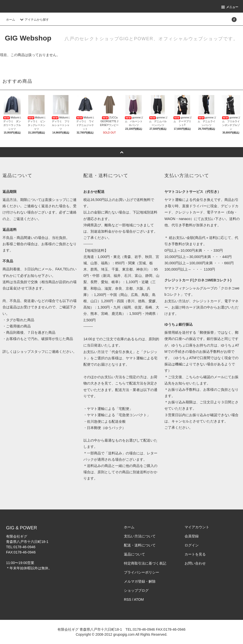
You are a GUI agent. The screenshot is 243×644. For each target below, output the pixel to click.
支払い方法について (140, 536)
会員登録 (192, 536)
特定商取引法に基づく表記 (145, 563)
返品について (134, 554)
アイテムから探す (34, 20)
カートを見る (195, 554)
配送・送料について (140, 545)
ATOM (139, 599)
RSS (128, 599)
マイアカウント (197, 527)
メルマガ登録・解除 (140, 581)
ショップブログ (136, 590)
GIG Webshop (28, 38)
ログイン (192, 545)
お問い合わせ (195, 563)
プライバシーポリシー (142, 572)
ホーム (11, 20)
